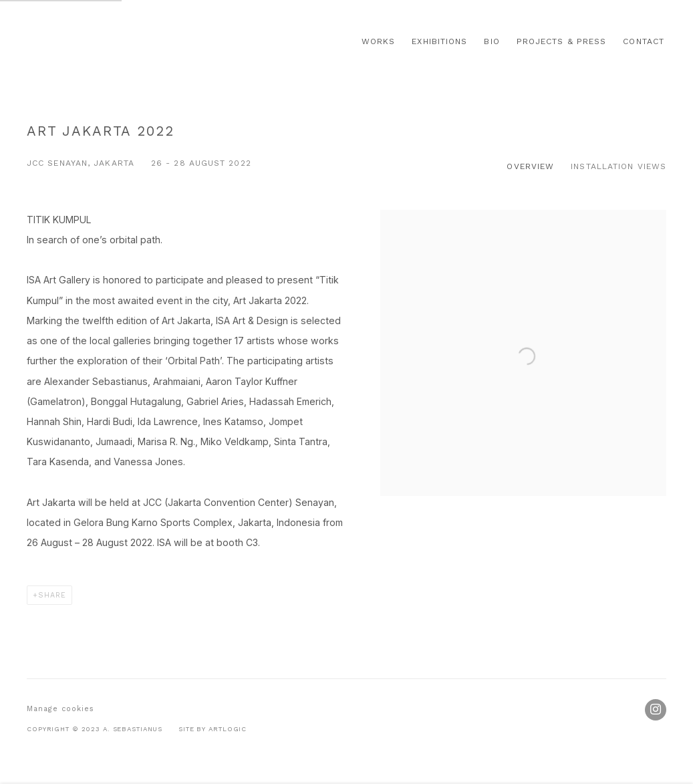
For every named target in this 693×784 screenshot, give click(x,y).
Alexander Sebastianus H (114, 42)
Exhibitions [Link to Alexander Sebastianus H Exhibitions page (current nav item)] (439, 41)
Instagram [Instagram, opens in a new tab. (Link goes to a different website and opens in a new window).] (656, 710)
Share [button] (52, 595)
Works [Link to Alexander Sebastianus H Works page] (378, 41)
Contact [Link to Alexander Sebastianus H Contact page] (644, 41)
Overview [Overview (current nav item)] (530, 166)
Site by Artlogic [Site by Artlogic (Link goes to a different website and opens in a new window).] (213, 729)
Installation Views (618, 166)
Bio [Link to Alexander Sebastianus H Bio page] (492, 41)
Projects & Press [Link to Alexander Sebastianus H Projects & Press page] (562, 41)
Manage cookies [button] (60, 709)
